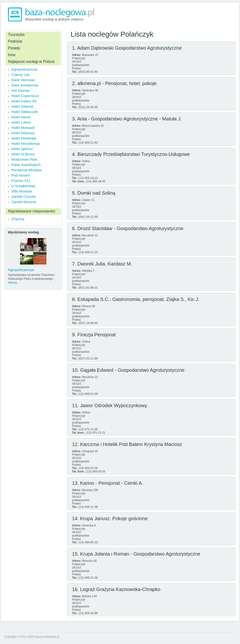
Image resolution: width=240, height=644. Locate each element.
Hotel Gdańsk (22, 106)
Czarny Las (20, 75)
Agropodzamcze (24, 69)
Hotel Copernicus (25, 96)
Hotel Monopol (23, 128)
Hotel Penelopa (24, 138)
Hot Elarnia (20, 90)
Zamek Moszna (24, 202)
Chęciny (18, 219)
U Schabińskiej (23, 186)
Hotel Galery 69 (24, 101)
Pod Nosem (21, 175)
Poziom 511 (21, 181)
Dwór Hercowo (23, 80)
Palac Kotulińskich (26, 165)
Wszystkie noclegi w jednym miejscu (54, 19)
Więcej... (13, 283)
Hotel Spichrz (22, 149)
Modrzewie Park (24, 159)
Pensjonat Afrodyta (27, 170)
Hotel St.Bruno (23, 154)
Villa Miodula (22, 191)
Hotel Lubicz (21, 122)
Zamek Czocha (23, 196)
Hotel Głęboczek (25, 112)
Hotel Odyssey (23, 133)
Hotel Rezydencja (26, 143)
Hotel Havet (21, 117)
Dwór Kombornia (25, 85)
